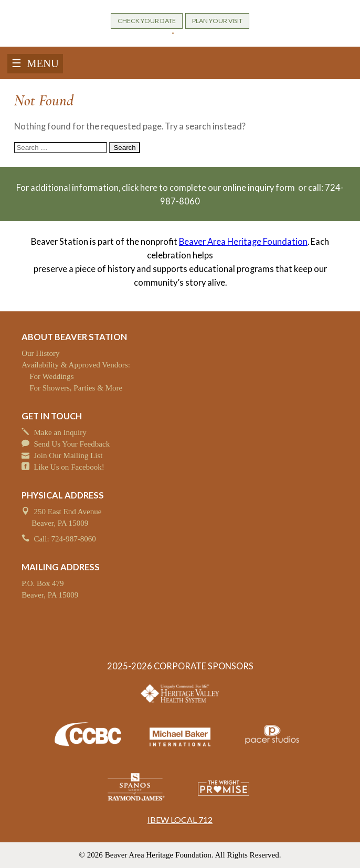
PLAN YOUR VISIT (217, 21)
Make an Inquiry (60, 432)
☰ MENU (35, 63)
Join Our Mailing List (68, 455)
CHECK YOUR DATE (147, 21)
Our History (40, 353)
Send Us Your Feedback (72, 444)
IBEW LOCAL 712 (180, 820)
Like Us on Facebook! (69, 467)
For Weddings (51, 376)
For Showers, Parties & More (76, 388)
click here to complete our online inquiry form (209, 188)
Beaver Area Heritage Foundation (243, 242)
